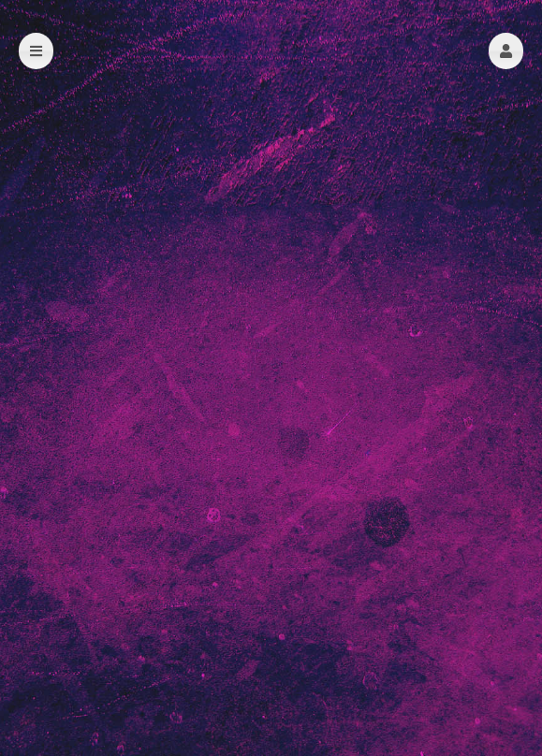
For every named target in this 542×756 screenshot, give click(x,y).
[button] (506, 51)
